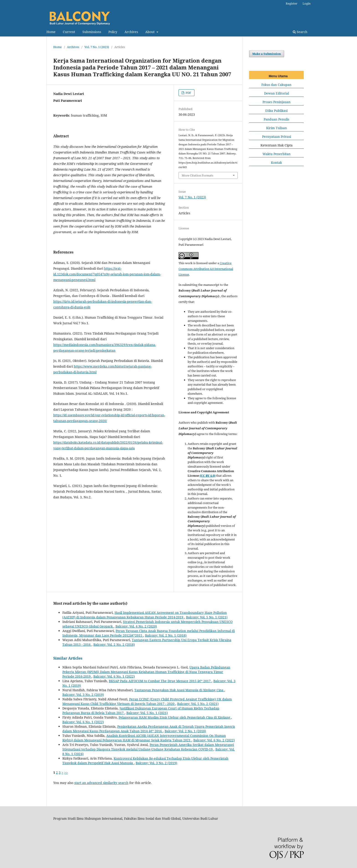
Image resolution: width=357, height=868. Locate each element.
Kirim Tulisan (277, 128)
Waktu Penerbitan (277, 154)
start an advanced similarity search (101, 783)
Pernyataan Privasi (277, 137)
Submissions (92, 32)
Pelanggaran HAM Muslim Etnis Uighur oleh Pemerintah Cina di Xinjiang (175, 717)
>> (66, 772)
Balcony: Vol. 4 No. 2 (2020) (136, 626)
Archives (131, 32)
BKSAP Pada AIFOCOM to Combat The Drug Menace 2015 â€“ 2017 (160, 681)
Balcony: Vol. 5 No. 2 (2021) (198, 704)
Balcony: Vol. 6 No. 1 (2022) (114, 676)
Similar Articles (68, 658)
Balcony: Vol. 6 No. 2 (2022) (214, 740)
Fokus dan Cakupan (276, 85)
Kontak (276, 163)
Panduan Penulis (276, 119)
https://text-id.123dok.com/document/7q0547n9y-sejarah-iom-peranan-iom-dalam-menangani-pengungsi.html (107, 274)
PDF (188, 93)
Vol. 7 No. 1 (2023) (97, 47)
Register (292, 3)
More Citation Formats (198, 175)
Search (300, 32)
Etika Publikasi (276, 111)
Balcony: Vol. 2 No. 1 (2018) (166, 635)
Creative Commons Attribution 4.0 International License (206, 269)
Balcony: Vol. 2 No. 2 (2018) (114, 644)
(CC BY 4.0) (208, 476)
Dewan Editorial (277, 93)
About (150, 32)
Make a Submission (267, 54)
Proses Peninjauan (277, 102)
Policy (113, 32)
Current (69, 32)
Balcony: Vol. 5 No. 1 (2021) (207, 617)
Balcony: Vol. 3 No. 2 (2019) (83, 695)
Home (51, 32)
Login (307, 3)
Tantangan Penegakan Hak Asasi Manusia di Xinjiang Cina (179, 690)
